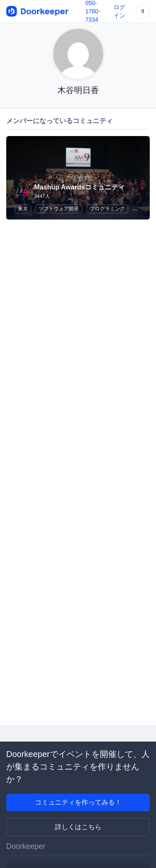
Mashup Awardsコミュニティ (79, 187)
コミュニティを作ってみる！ (78, 802)
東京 (23, 209)
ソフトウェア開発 (59, 209)
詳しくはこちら (78, 827)
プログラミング (107, 209)
